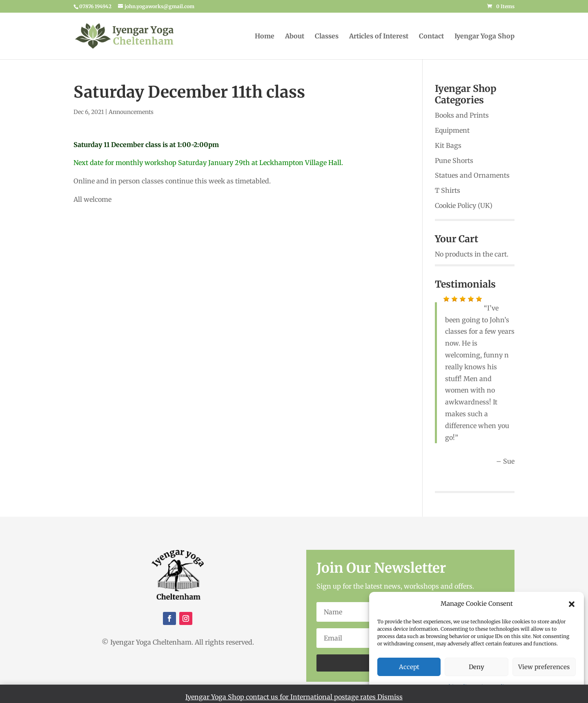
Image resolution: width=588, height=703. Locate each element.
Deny (477, 667)
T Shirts (448, 190)
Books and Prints (462, 115)
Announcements (131, 112)
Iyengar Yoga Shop (484, 37)
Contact (431, 37)
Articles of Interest (379, 37)
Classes (327, 37)
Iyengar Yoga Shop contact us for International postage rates (281, 697)
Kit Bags (448, 145)
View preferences (544, 667)
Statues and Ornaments (472, 175)
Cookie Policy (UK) (464, 205)
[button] (572, 604)
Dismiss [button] (390, 697)
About (295, 37)
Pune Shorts (454, 161)
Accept (409, 667)
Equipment (452, 130)
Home (265, 37)
